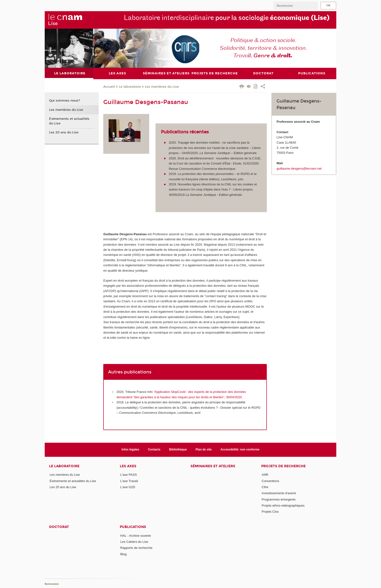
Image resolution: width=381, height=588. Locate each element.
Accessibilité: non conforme (240, 450)
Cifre (265, 487)
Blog (123, 554)
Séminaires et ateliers (213, 466)
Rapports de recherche (136, 548)
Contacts (154, 450)
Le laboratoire (130, 86)
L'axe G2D (128, 487)
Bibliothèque (178, 450)
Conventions (270, 481)
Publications (133, 527)
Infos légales (130, 450)
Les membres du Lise (162, 86)
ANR (265, 475)
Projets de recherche (283, 466)
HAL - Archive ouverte (136, 535)
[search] (295, 6)
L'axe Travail (129, 481)
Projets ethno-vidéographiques (283, 506)
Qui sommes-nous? (65, 101)
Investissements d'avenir (279, 493)
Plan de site (204, 450)
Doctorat (59, 527)
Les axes (128, 466)
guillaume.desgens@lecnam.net (299, 168)
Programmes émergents (279, 499)
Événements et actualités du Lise (69, 121)
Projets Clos (270, 512)
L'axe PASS (129, 475)
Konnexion (52, 584)
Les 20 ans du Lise (64, 132)
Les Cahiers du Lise (134, 542)
